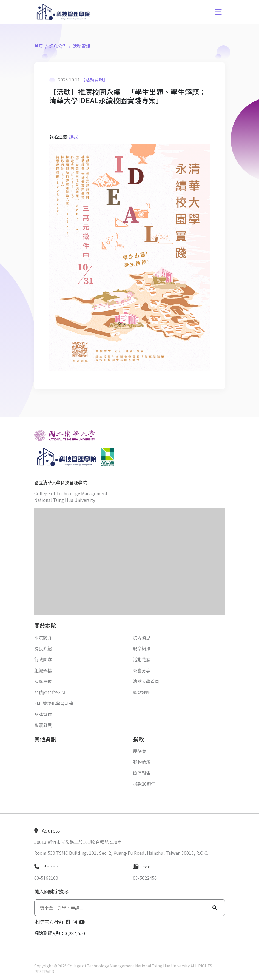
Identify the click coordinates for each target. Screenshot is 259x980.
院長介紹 (43, 648)
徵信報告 (142, 773)
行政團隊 (43, 659)
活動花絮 (142, 659)
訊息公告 (58, 46)
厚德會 (140, 751)
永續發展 (43, 725)
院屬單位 (43, 681)
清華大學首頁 (146, 681)
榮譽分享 (142, 670)
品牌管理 (43, 714)
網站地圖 (142, 692)
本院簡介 (43, 637)
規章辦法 (142, 648)
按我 (73, 136)
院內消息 (142, 637)
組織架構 (43, 670)
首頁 (39, 46)
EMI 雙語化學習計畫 (54, 703)
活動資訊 (81, 46)
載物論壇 (142, 762)
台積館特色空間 (50, 692)
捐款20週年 (144, 784)
